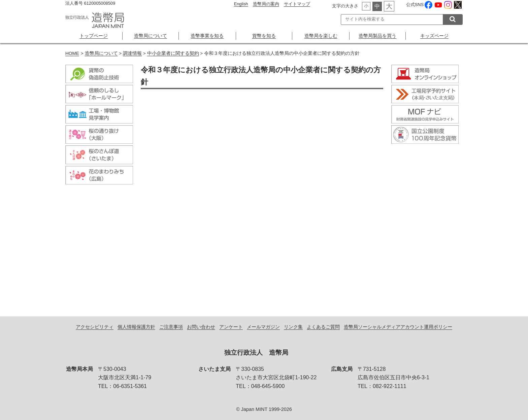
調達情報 (132, 53)
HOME (72, 53)
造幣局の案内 (266, 4)
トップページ (94, 36)
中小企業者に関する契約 (173, 53)
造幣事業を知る (207, 36)
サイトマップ (297, 4)
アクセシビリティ (95, 327)
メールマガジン (263, 327)
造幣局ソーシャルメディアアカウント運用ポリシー (398, 327)
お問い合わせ (201, 327)
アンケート (231, 327)
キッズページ (434, 36)
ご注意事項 (171, 327)
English (241, 4)
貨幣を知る (264, 36)
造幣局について (151, 36)
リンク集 (293, 327)
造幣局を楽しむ (321, 36)
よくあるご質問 (323, 327)
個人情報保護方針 (136, 327)
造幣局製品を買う (377, 36)
